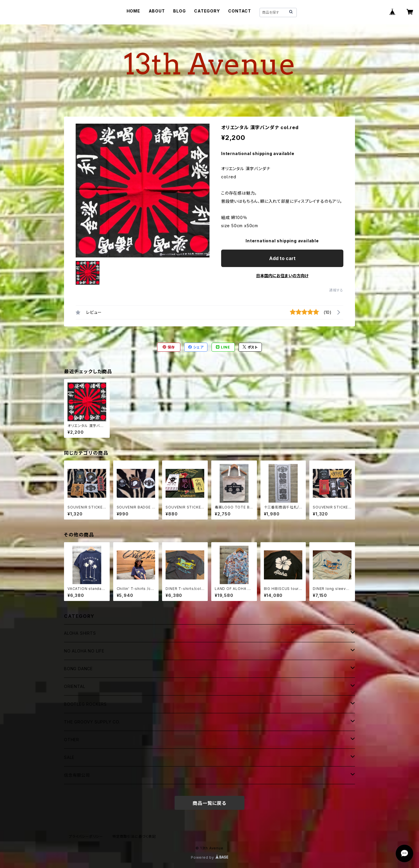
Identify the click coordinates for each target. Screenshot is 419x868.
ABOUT (157, 11)
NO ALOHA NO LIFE (84, 651)
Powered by (210, 857)
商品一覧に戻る (210, 803)
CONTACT (240, 11)
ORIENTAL (74, 686)
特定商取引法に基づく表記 (134, 836)
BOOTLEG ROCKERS (85, 704)
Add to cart (282, 258)
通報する (336, 290)
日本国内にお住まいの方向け (282, 276)
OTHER (72, 740)
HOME (133, 11)
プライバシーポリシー (86, 836)
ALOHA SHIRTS (80, 633)
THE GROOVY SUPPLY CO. (92, 722)
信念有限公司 (77, 775)
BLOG (179, 11)
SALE (69, 757)
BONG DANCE (78, 669)
